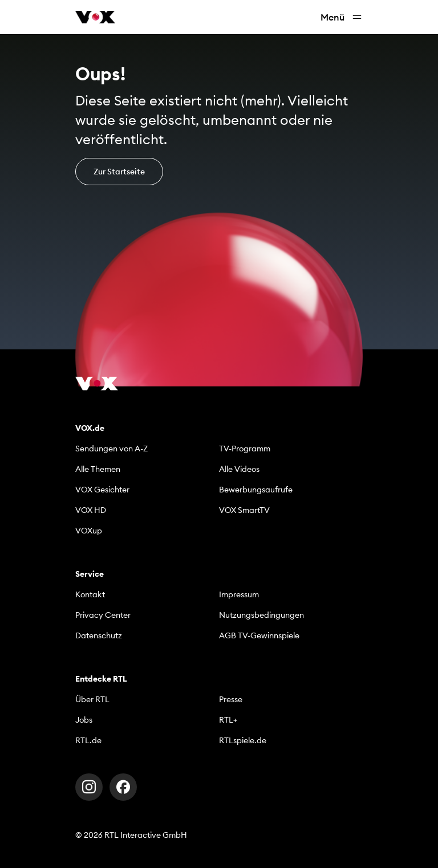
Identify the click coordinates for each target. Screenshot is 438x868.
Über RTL (92, 699)
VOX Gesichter (102, 490)
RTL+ (228, 720)
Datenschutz (99, 635)
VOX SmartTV (244, 510)
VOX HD (91, 510)
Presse (231, 699)
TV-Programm (245, 449)
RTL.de (88, 740)
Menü (342, 17)
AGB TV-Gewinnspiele (259, 635)
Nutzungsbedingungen (261, 615)
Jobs (84, 720)
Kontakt (90, 594)
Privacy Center (103, 615)
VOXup (89, 531)
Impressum (239, 594)
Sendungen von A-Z (111, 449)
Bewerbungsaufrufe (256, 490)
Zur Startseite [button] (119, 172)
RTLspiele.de (243, 740)
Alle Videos (239, 469)
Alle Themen (98, 469)
